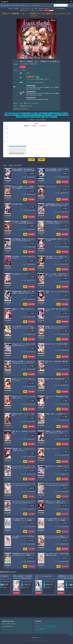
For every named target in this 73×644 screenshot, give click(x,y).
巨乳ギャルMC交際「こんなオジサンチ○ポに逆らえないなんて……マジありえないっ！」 (24, 363)
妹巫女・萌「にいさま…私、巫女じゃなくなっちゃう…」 (23, 380)
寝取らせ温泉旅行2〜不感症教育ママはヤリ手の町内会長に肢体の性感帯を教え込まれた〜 (33, 578)
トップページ (40, 624)
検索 (70, 5)
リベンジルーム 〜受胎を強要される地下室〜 (57, 397)
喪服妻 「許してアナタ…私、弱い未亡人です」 (57, 292)
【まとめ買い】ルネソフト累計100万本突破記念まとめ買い (57, 555)
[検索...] (61, 5)
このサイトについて (25, 5)
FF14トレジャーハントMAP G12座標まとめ (47, 625)
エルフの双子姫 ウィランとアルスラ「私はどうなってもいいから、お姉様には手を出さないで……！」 (23, 328)
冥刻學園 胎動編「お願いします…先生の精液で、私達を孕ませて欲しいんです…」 (57, 206)
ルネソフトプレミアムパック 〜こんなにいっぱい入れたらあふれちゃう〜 (23, 502)
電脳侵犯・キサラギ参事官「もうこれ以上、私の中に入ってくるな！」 (56, 432)
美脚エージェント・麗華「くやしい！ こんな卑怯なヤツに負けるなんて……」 (57, 502)
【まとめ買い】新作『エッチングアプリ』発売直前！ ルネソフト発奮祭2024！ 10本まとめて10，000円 (56, 520)
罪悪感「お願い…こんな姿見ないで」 (56, 414)
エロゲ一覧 (36, 5)
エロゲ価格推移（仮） (42, 629)
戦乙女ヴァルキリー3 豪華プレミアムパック (57, 467)
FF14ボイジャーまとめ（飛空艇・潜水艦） (47, 627)
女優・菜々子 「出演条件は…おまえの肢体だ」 (24, 432)
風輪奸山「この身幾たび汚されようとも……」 (23, 310)
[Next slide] (71, 585)
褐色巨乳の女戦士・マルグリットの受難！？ (23, 415)
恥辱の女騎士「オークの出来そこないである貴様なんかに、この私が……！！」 (56, 258)
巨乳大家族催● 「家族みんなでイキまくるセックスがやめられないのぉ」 (24, 240)
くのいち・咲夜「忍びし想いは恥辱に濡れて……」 (56, 310)
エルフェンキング (51, 187)
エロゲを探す (15, 5)
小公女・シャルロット (52, 449)
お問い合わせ (40, 630)
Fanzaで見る (31, 182)
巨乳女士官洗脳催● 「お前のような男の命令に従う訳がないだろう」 (57, 170)
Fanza (23, 67)
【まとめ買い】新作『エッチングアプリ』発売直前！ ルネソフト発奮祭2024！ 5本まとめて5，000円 (23, 520)
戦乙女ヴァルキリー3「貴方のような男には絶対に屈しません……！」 (23, 345)
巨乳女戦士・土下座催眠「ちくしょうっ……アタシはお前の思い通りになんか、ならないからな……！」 (23, 223)
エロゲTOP (5, 5)
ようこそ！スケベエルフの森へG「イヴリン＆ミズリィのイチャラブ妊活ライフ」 (57, 538)
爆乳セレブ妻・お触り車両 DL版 (55, 379)
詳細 (25, 182)
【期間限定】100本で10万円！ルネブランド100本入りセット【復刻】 (23, 555)
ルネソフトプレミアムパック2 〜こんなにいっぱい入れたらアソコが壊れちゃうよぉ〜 (57, 485)
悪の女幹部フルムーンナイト (20, 274)
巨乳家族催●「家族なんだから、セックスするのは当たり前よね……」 (57, 222)
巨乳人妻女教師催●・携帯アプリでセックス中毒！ (57, 240)
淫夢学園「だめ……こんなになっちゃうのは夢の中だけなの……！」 (23, 450)
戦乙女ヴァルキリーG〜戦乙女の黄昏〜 (57, 344)
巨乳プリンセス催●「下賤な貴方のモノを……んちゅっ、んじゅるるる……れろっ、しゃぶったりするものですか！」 (57, 276)
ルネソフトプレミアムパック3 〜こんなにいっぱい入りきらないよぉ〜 (24, 485)
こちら (40, 638)
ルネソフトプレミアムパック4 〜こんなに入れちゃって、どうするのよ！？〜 (24, 467)
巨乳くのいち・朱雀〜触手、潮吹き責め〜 (56, 362)
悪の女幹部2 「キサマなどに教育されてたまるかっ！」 (24, 257)
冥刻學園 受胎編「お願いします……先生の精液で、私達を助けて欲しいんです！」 (23, 293)
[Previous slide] (2, 585)
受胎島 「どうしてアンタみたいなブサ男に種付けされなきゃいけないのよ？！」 (57, 328)
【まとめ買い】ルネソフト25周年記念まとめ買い (37, 99)
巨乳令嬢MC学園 (17, 204)
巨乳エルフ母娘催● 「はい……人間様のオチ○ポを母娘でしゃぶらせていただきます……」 (23, 188)
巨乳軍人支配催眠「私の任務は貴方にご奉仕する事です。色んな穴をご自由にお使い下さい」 (23, 171)
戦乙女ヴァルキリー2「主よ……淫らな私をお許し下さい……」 (24, 397)
